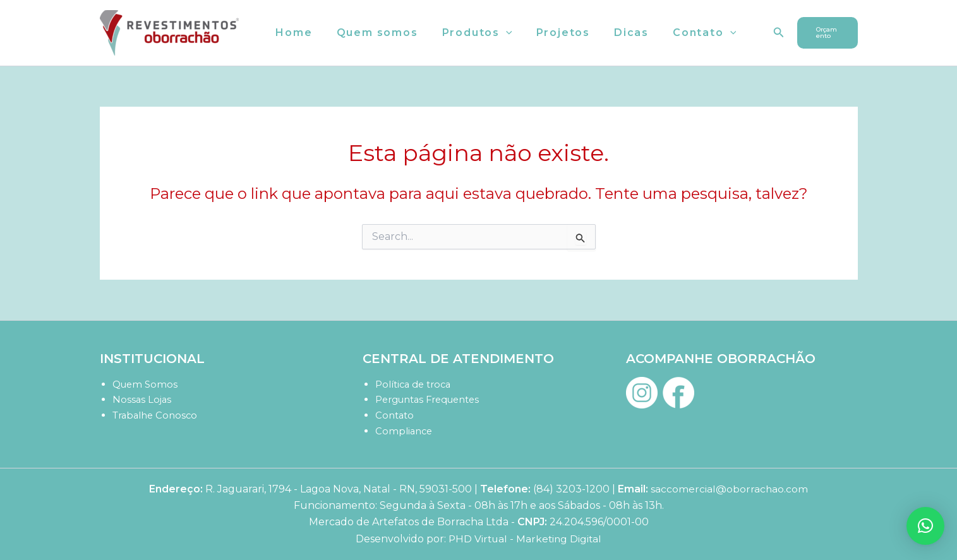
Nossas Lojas (142, 399)
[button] (497, 33)
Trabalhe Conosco (156, 415)
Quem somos (372, 33)
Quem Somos (146, 384)
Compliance (405, 431)
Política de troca (414, 384)
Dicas (614, 33)
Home (292, 33)
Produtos (468, 33)
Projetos (550, 33)
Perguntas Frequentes (430, 399)
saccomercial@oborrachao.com (730, 489)
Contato (683, 33)
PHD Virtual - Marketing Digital (525, 539)
